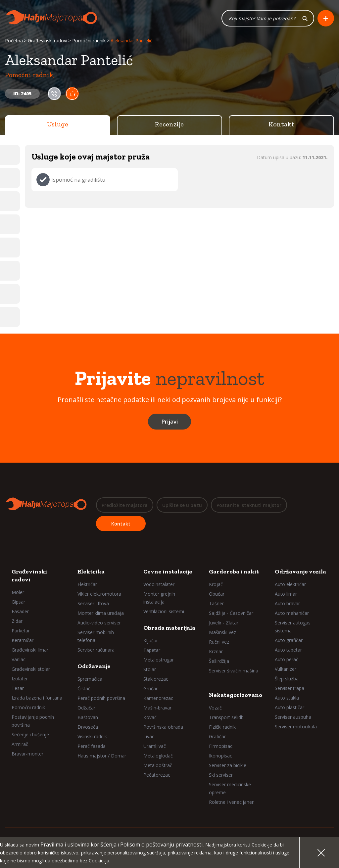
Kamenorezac (158, 698)
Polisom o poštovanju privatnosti (161, 845)
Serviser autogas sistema (293, 627)
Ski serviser (221, 775)
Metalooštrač (158, 765)
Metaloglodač (158, 756)
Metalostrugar (159, 660)
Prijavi (169, 421)
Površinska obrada (163, 727)
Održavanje (94, 666)
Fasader (20, 611)
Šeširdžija (219, 661)
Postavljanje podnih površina (33, 721)
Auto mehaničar (292, 613)
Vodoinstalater (159, 584)
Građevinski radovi (48, 41)
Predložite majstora (125, 505)
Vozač (215, 708)
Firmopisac (221, 746)
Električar (87, 584)
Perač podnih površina (101, 698)
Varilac (19, 659)
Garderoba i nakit (234, 571)
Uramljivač (155, 746)
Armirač (20, 744)
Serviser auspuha (293, 717)
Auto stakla (287, 698)
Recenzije (169, 124)
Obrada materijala (169, 628)
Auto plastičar (290, 707)
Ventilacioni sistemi (164, 611)
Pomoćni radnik (89, 41)
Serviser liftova (93, 603)
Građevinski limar (30, 650)
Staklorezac (156, 679)
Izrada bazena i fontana (37, 698)
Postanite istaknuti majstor (249, 505)
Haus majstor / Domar (102, 756)
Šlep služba (287, 679)
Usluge (58, 124)
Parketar (21, 631)
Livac (149, 736)
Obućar (217, 594)
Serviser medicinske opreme (230, 788)
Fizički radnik (222, 727)
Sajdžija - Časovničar (231, 613)
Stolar (150, 669)
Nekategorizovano (236, 695)
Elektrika (91, 571)
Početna (14, 41)
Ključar (151, 640)
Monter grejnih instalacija (159, 598)
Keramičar (23, 640)
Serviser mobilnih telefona (96, 636)
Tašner (216, 603)
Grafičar (217, 736)
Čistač (84, 688)
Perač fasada (92, 746)
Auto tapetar (288, 650)
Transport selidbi (227, 717)
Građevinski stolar (31, 669)
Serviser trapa (290, 688)
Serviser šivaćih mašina (234, 671)
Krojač (216, 584)
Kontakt (281, 124)
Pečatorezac (157, 775)
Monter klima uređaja (101, 613)
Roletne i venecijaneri (232, 802)
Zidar (17, 621)
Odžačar (86, 708)
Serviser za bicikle (228, 765)
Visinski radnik (92, 736)
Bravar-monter (27, 754)
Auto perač (287, 659)
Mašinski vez (222, 632)
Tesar (18, 688)
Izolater (20, 679)
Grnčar (150, 688)
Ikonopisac (220, 756)
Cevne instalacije (168, 571)
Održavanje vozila (300, 571)
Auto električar (290, 584)
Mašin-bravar (157, 708)
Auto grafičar (289, 640)
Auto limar (286, 594)
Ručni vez (219, 642)
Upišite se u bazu (182, 505)
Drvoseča (88, 727)
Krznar (216, 651)
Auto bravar (287, 603)
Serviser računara (96, 650)
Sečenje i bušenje (30, 734)
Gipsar (18, 602)
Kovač (150, 717)
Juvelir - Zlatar (224, 623)
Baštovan (88, 717)
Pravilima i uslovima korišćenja (78, 845)
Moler (18, 592)
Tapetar (152, 650)
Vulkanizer (286, 669)
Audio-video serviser (99, 623)
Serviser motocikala (296, 727)
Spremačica (90, 679)
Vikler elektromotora (99, 594)
